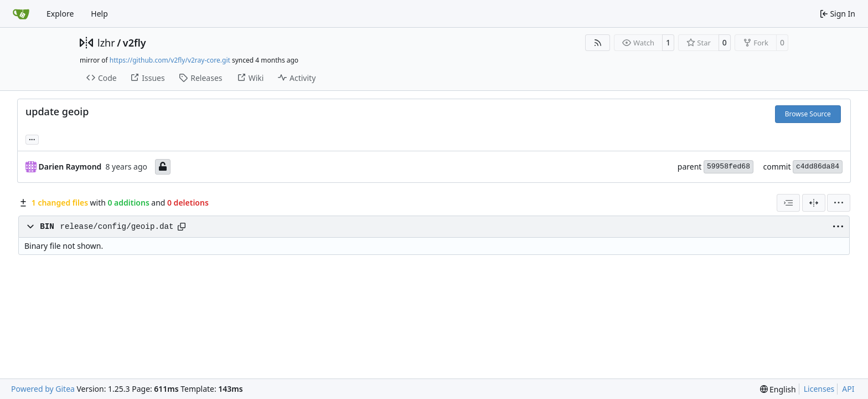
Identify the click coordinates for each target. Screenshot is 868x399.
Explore (60, 14)
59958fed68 (728, 167)
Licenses (819, 389)
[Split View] (814, 203)
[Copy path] (182, 227)
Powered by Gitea (43, 389)
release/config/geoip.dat (117, 227)
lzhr (106, 43)
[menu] (839, 203)
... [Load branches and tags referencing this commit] (32, 139)
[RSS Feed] (598, 43)
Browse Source (808, 114)
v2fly (135, 43)
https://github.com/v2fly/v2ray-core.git (170, 60)
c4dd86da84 (818, 167)
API (848, 389)
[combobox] (788, 203)
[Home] (21, 14)
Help (99, 14)
